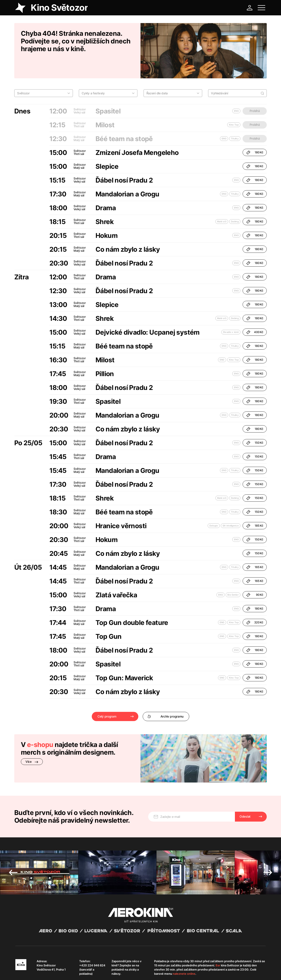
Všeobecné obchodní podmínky (35, 971)
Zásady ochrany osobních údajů (77, 971)
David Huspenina (58, 967)
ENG (236, 161)
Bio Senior (233, 576)
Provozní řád (106, 971)
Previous (13, 842)
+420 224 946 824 (92, 935)
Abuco (32, 967)
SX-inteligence (231, 506)
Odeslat (245, 786)
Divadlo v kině (231, 313)
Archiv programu (165, 697)
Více (32, 742)
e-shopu (40, 725)
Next (268, 842)
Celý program (107, 697)
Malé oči (222, 202)
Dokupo (214, 506)
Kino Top (234, 341)
